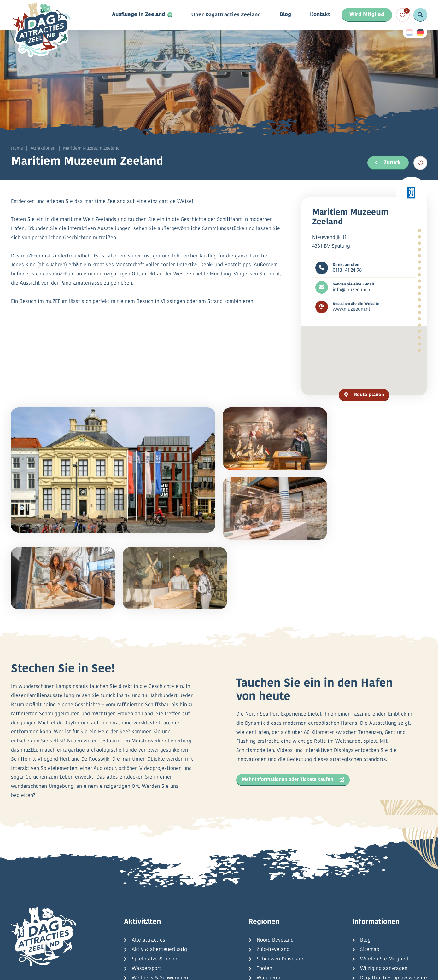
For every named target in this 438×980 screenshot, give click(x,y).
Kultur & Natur (149, 911)
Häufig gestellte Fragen (388, 911)
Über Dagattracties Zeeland (226, 15)
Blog (285, 15)
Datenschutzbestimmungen (141, 968)
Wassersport (146, 892)
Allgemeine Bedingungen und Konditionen (232, 968)
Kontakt (320, 15)
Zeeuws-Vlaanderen (279, 911)
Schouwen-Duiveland (281, 883)
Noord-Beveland (275, 864)
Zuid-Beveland (273, 873)
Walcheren (269, 902)
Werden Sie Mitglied (384, 883)
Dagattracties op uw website (394, 902)
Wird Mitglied (367, 15)
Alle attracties (149, 864)
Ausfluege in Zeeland (138, 15)
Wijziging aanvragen (384, 892)
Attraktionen (43, 149)
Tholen (264, 892)
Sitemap (370, 873)
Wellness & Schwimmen (160, 902)
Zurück (387, 162)
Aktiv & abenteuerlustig (159, 873)
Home (17, 149)
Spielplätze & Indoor (155, 883)
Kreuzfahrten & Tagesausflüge (166, 921)
